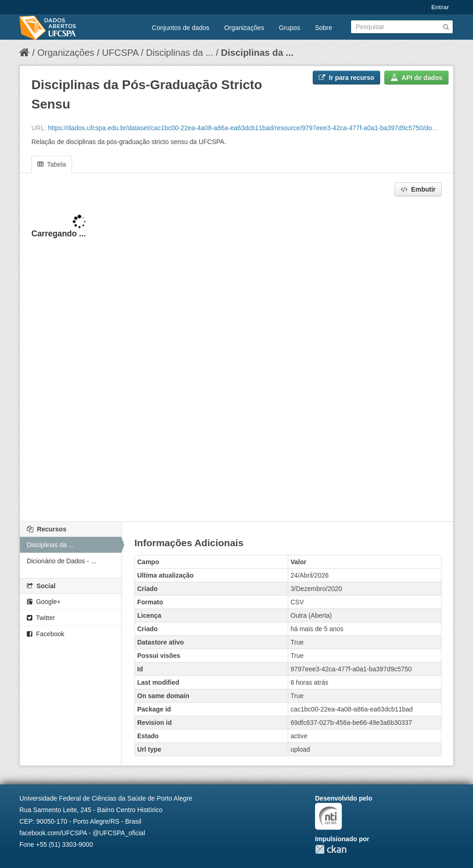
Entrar (440, 7)
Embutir (418, 189)
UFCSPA (120, 53)
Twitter (41, 618)
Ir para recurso (346, 78)
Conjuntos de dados (181, 28)
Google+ (44, 602)
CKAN (331, 849)
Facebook (45, 634)
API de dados (416, 78)
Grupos (290, 28)
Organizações (244, 28)
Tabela (52, 164)
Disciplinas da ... (180, 53)
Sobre (324, 28)
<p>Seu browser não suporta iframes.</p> (236, 360)
